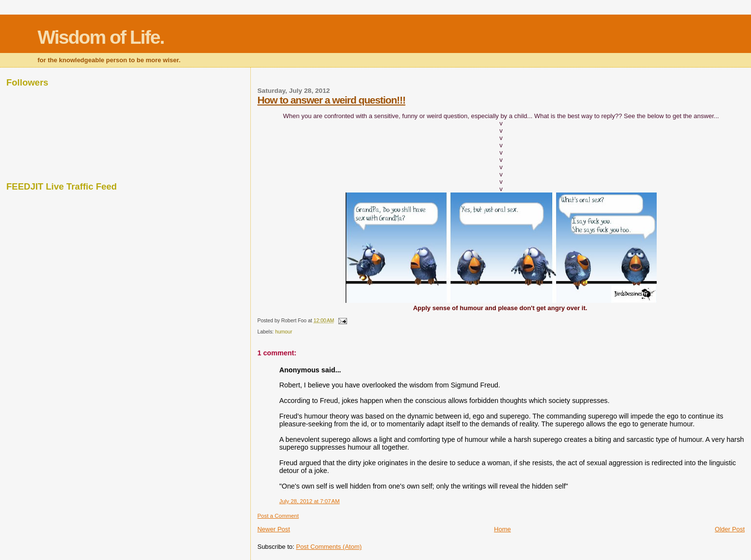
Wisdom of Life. (101, 37)
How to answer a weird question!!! (331, 100)
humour (284, 332)
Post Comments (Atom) (329, 547)
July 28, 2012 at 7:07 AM (309, 501)
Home (502, 529)
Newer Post (273, 529)
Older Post (730, 529)
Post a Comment (278, 516)
